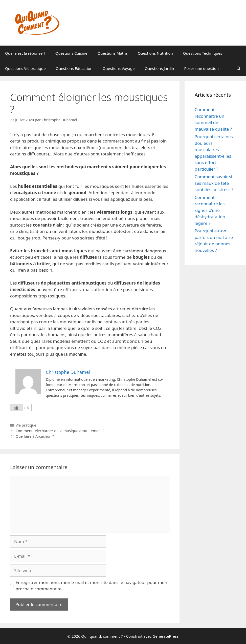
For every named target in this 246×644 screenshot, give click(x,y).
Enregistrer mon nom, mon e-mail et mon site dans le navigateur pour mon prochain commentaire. (92, 586)
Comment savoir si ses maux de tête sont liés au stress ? (214, 183)
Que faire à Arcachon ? (35, 436)
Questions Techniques (203, 53)
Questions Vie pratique (25, 68)
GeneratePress (165, 636)
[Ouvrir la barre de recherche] (239, 68)
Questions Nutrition (155, 53)
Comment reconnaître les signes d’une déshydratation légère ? (210, 210)
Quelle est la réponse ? (25, 53)
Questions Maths (112, 53)
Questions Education (74, 68)
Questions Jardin (159, 68)
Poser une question (202, 68)
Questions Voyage (119, 68)
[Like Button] (16, 408)
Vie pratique (26, 425)
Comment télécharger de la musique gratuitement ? (60, 431)
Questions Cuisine (71, 53)
